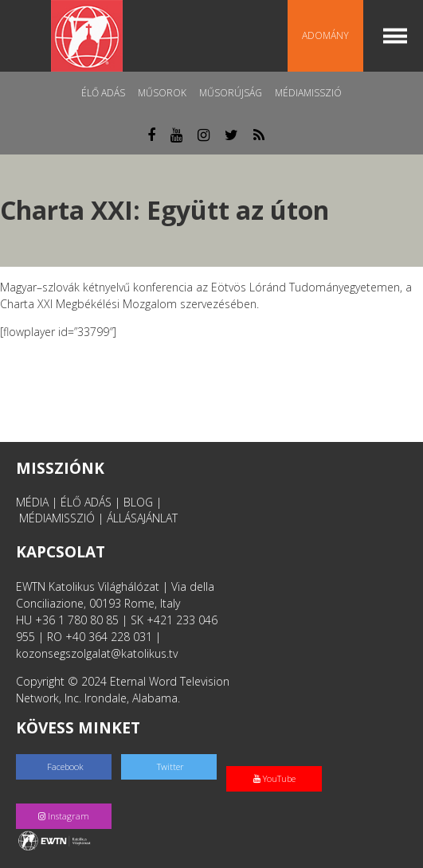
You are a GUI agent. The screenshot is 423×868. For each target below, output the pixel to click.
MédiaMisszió (308, 93)
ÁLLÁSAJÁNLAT (142, 518)
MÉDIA (32, 502)
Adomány (325, 35)
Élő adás (103, 93)
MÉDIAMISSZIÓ (57, 518)
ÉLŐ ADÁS (86, 502)
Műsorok (162, 93)
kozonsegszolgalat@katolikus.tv (97, 653)
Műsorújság (231, 93)
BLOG (138, 502)
